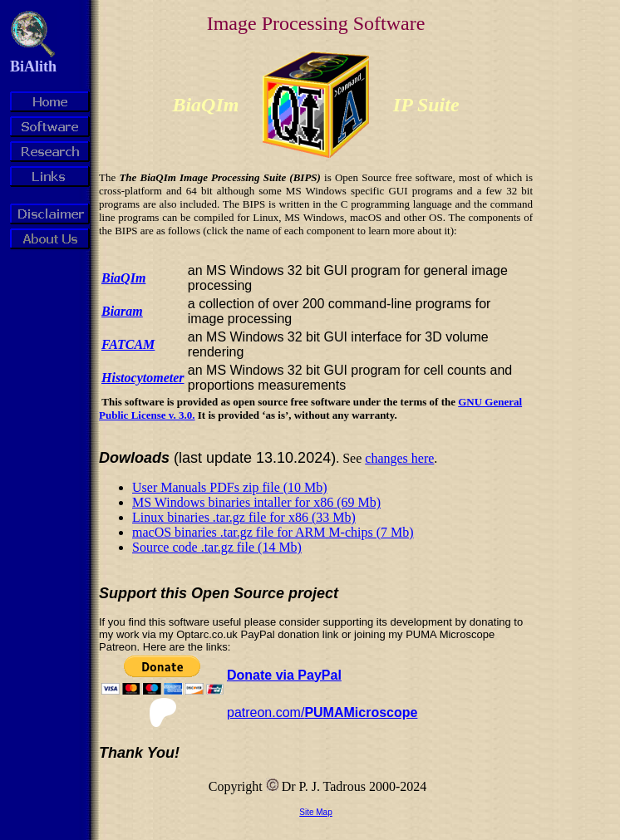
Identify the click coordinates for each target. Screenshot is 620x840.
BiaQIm (123, 278)
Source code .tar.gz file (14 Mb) (217, 547)
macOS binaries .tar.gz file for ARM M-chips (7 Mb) (273, 532)
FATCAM (128, 344)
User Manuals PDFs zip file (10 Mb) (230, 487)
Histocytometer (143, 378)
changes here (399, 458)
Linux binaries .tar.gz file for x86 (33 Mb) (244, 517)
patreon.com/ (322, 712)
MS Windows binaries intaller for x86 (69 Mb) (256, 502)
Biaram (122, 311)
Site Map (315, 812)
